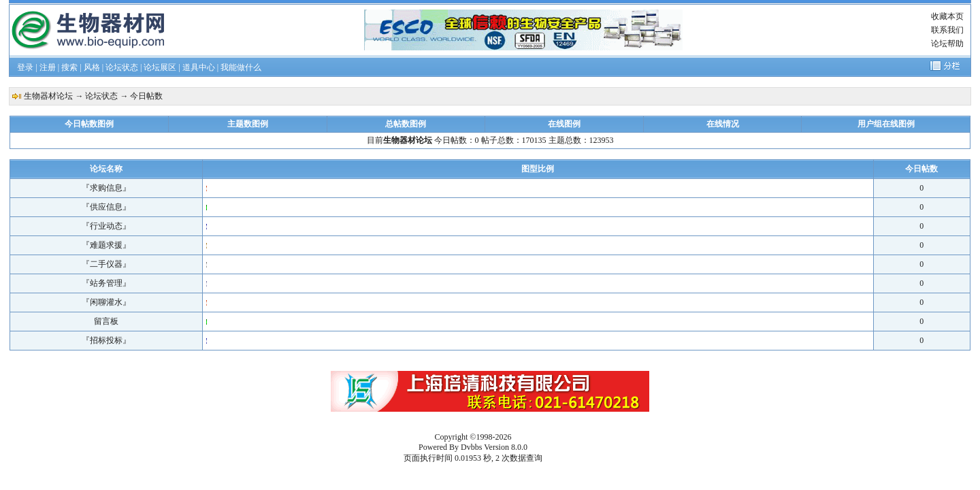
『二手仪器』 (106, 264)
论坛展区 (160, 67)
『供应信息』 (106, 207)
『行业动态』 (106, 226)
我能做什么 (241, 67)
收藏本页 (947, 16)
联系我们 (947, 30)
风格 (92, 67)
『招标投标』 (106, 340)
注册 (48, 67)
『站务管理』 (106, 283)
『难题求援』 (106, 245)
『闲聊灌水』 (106, 302)
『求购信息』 (106, 188)
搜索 (69, 67)
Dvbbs (471, 447)
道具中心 (199, 67)
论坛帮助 (947, 44)
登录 (25, 67)
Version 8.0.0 (506, 447)
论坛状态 (122, 67)
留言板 (106, 321)
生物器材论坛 (48, 96)
